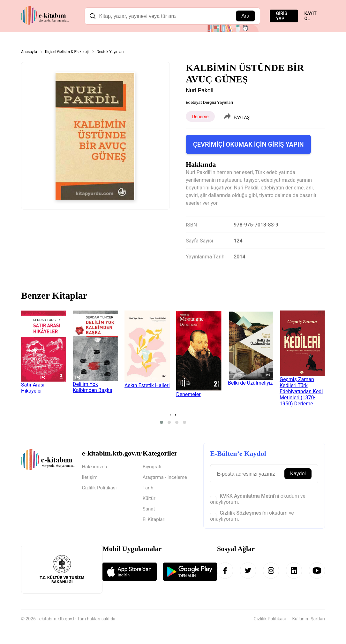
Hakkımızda (95, 467)
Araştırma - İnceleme (166, 478)
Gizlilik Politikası (100, 489)
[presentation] (171, 414)
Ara (245, 16)
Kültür (149, 499)
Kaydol (298, 474)
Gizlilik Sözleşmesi (241, 513)
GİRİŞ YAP (282, 16)
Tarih (148, 489)
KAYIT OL (310, 16)
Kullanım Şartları (308, 619)
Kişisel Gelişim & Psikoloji (67, 52)
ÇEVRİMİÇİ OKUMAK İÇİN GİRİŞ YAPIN (248, 144)
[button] (162, 422)
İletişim (90, 478)
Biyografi (153, 467)
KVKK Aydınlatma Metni (247, 496)
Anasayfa (29, 52)
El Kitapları (155, 521)
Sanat (149, 510)
